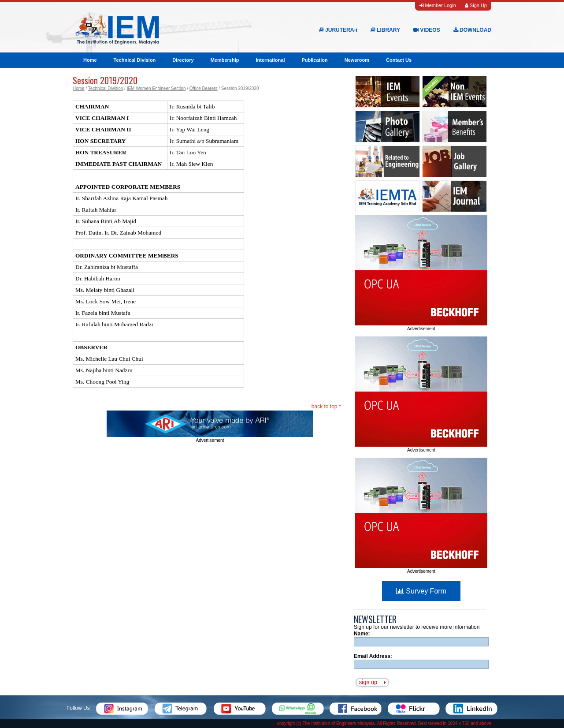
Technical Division (135, 60)
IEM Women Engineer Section (156, 88)
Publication (314, 60)
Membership (225, 60)
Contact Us (399, 60)
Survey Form (421, 591)
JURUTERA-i (338, 30)
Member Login (438, 5)
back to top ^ (327, 407)
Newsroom (357, 60)
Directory (183, 60)
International (270, 60)
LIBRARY (385, 30)
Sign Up (476, 5)
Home (90, 60)
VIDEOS (427, 30)
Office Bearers (204, 88)
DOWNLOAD (472, 30)
